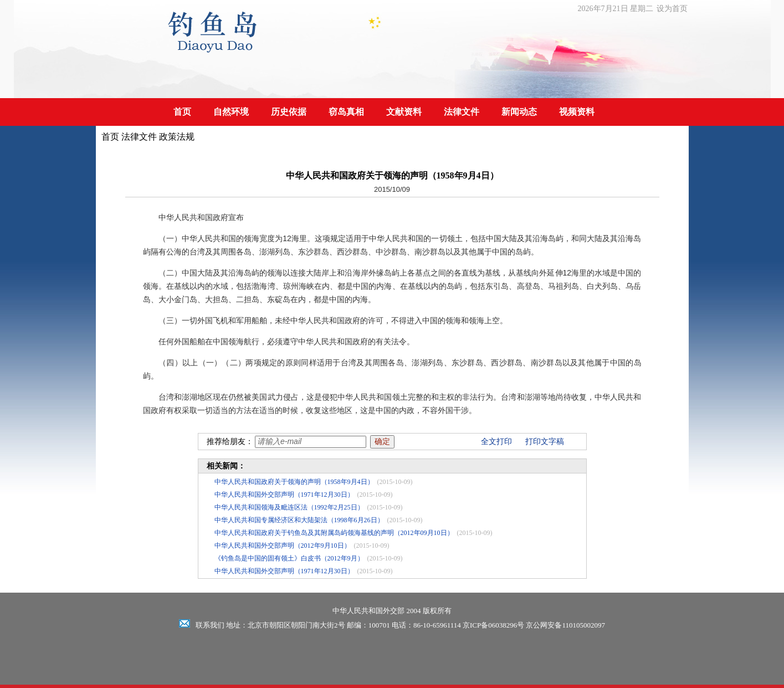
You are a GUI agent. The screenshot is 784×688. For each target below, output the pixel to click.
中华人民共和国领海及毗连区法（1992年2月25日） (289, 507)
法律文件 (462, 112)
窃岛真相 (346, 112)
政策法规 (177, 137)
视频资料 (577, 112)
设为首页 (672, 9)
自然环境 (231, 112)
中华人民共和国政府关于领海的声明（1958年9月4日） (294, 482)
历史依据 (289, 112)
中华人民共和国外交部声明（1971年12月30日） (284, 495)
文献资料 (404, 112)
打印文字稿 (545, 442)
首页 (182, 112)
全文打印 (496, 442)
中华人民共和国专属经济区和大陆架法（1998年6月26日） (299, 520)
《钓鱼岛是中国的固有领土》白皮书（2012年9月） (289, 558)
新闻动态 (519, 112)
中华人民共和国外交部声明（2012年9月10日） (283, 546)
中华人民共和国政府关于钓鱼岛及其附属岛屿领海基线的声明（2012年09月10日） (334, 533)
